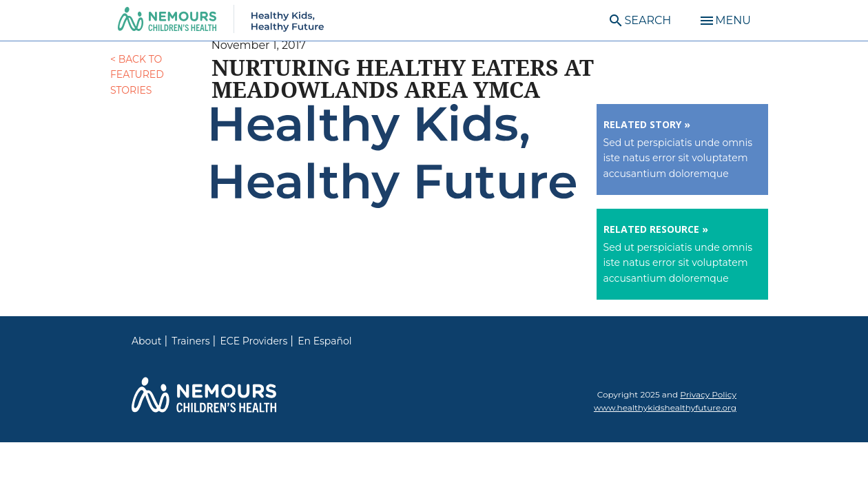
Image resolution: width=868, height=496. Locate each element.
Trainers (190, 341)
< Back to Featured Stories (137, 75)
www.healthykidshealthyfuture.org (665, 407)
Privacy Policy (708, 394)
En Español (324, 341)
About (146, 341)
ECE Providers (254, 341)
